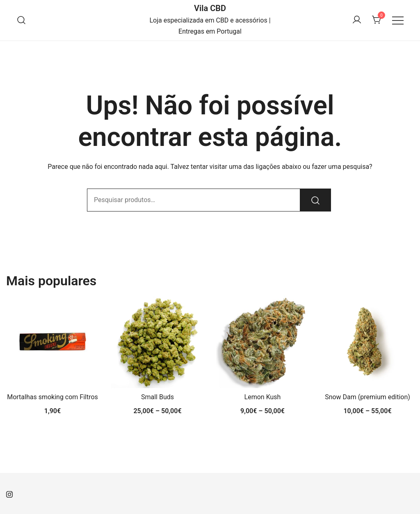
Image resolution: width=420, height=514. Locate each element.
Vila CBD (210, 8)
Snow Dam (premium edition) (367, 397)
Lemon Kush (263, 397)
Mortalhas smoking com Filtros (52, 397)
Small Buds (157, 397)
